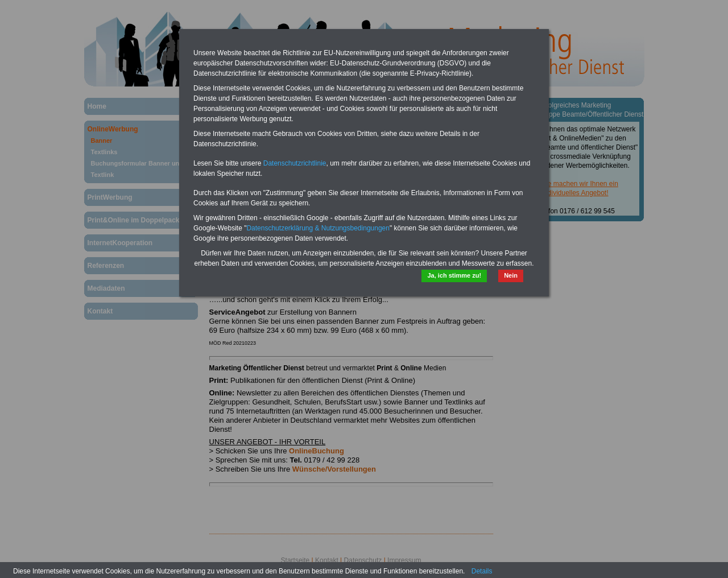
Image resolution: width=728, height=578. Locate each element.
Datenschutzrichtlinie (295, 163)
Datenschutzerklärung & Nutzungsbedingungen (318, 228)
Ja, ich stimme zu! (454, 275)
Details (482, 571)
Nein (511, 275)
